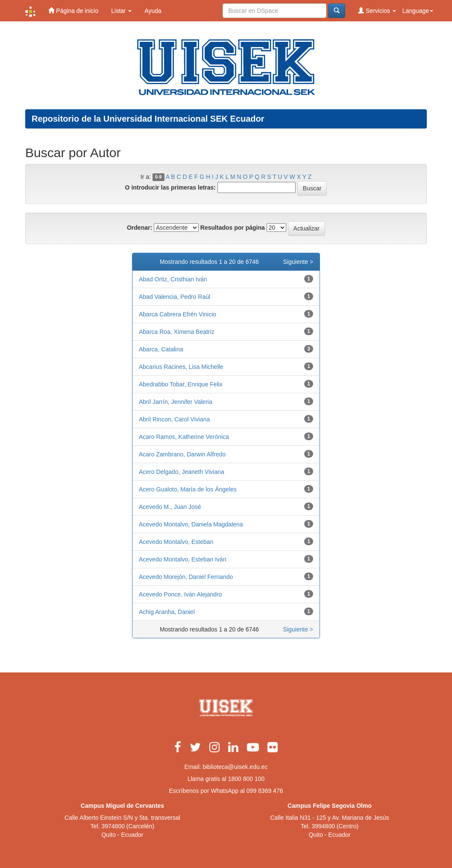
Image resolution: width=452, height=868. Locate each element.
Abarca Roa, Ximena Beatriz (177, 332)
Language (418, 11)
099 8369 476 (265, 791)
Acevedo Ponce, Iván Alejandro (181, 594)
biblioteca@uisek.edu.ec (235, 767)
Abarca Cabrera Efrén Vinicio (178, 314)
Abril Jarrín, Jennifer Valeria (176, 402)
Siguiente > (298, 262)
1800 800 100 (247, 779)
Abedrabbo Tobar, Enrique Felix (181, 384)
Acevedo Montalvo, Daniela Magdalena (191, 524)
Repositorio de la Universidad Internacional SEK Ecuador (148, 119)
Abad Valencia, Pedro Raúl (175, 297)
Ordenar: (139, 228)
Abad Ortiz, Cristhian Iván (173, 279)
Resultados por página (233, 228)
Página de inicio (73, 10)
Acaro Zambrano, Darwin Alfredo (182, 454)
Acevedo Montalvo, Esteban (176, 542)
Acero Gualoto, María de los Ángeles (188, 489)
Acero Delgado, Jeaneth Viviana (182, 472)
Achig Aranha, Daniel (167, 612)
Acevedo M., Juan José (170, 507)
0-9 (158, 177)
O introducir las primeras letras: (170, 187)
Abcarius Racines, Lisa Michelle (181, 367)
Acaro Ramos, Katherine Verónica (184, 437)
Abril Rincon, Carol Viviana (174, 419)
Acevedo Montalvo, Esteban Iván (183, 559)
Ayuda (153, 11)
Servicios (377, 10)
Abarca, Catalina (161, 349)
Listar (121, 11)
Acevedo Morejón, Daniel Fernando (186, 577)
